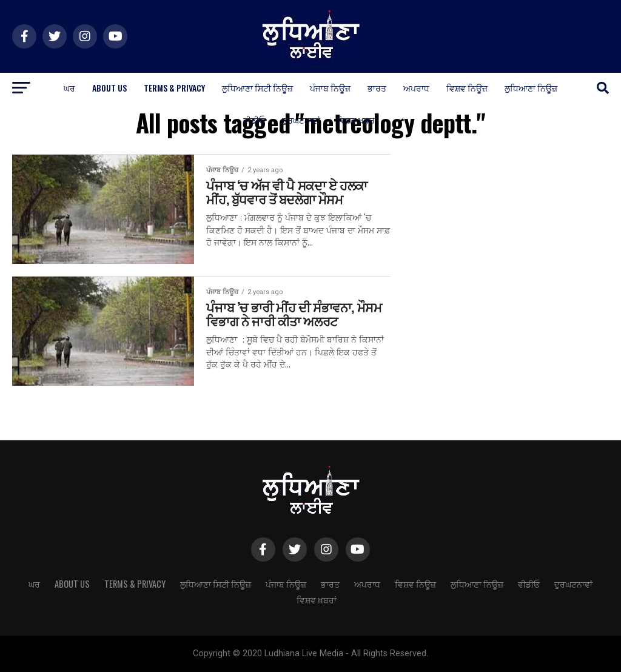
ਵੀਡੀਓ (254, 120)
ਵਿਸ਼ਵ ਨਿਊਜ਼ (467, 88)
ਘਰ (69, 88)
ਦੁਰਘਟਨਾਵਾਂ (301, 120)
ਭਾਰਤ (377, 88)
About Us (109, 88)
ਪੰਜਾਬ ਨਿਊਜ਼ (330, 88)
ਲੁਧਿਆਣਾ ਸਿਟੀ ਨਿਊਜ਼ (257, 88)
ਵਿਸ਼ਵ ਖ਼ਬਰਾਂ (357, 120)
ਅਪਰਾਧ (416, 88)
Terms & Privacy (174, 88)
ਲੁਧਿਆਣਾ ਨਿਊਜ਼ (531, 88)
